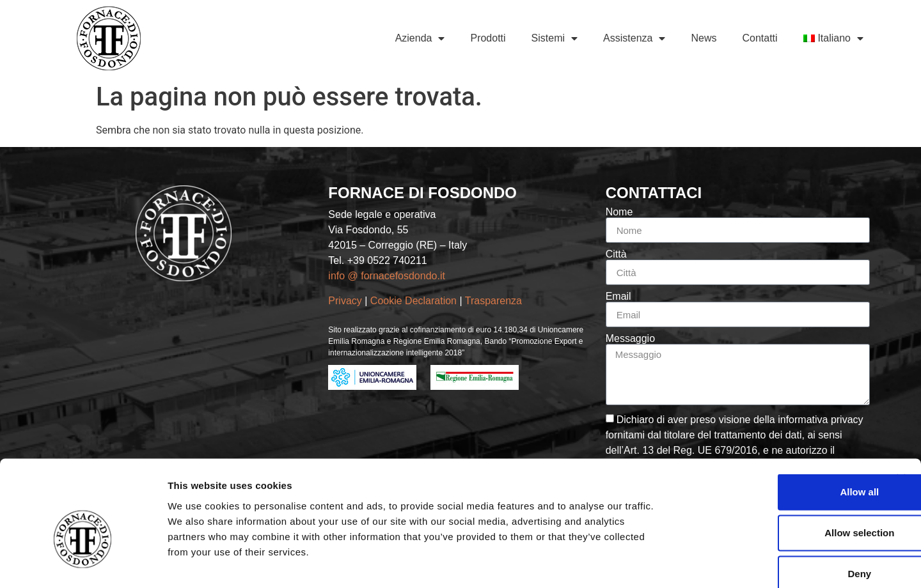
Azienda (420, 38)
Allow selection (781, 463)
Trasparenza (495, 301)
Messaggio (630, 339)
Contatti (760, 38)
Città (616, 254)
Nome (619, 212)
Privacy (345, 301)
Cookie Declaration (415, 301)
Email (618, 297)
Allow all (782, 422)
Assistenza (634, 38)
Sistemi (555, 38)
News (704, 38)
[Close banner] (901, 409)
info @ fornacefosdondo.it (387, 276)
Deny (782, 504)
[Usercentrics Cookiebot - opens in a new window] (83, 563)
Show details (671, 563)
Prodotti (488, 38)
